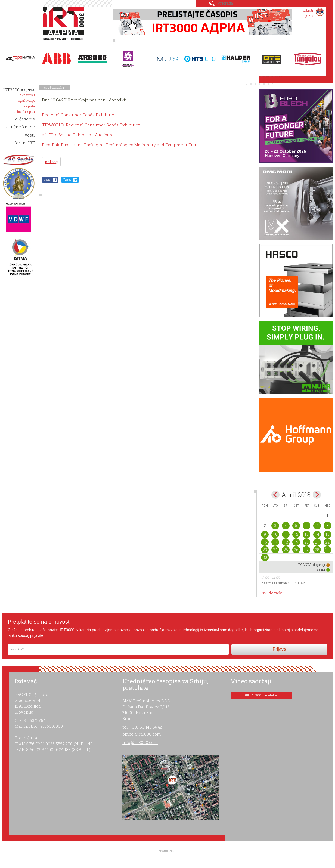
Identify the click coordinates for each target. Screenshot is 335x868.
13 (306, 534)
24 (275, 550)
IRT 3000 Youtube (263, 695)
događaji (58, 87)
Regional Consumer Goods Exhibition (79, 115)
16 (265, 542)
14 (317, 534)
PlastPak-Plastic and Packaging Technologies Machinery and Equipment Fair (119, 145)
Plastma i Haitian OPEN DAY (283, 583)
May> (317, 495)
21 (317, 542)
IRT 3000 (65, 27)
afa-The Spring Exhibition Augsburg (78, 135)
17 (275, 542)
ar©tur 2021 (167, 851)
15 (327, 534)
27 (306, 550)
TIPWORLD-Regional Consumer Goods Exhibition (91, 125)
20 (306, 542)
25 (286, 550)
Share (47, 180)
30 (265, 557)
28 (317, 550)
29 (327, 550)
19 (296, 542)
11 (286, 534)
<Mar (275, 495)
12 (296, 534)
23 (265, 550)
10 (275, 534)
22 (327, 542)
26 (296, 550)
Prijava (279, 649)
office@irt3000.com (142, 734)
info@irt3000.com (140, 742)
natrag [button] (51, 162)
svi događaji (273, 593)
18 (286, 542)
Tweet (67, 180)
